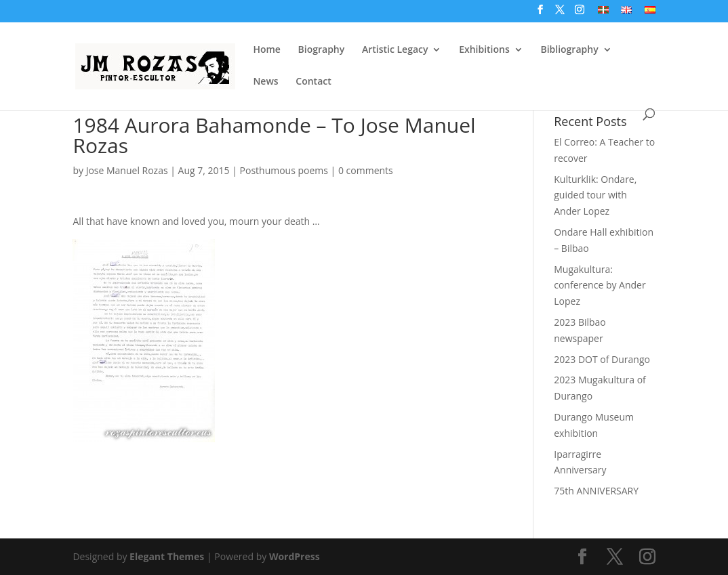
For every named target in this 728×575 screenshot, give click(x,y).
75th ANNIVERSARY (596, 491)
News (265, 82)
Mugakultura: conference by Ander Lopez (600, 285)
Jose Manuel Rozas (127, 170)
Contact (313, 82)
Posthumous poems (284, 170)
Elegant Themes (167, 556)
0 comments (366, 170)
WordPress (295, 556)
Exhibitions (484, 50)
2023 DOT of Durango (602, 359)
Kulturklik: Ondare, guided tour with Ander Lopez (595, 195)
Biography (322, 50)
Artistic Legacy (395, 50)
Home (267, 50)
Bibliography (569, 50)
